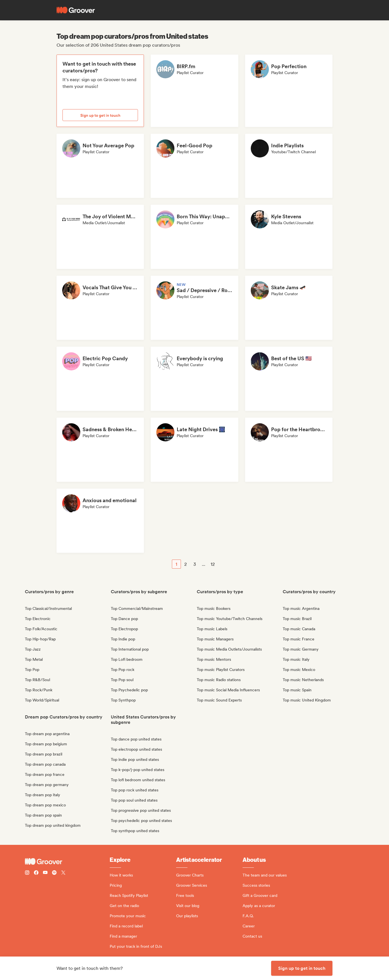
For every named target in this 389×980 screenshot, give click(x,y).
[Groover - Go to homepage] (67, 862)
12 (213, 564)
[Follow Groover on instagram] (27, 873)
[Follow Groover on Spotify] (54, 873)
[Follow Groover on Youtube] (45, 873)
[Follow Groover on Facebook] (36, 873)
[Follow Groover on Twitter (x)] (63, 873)
